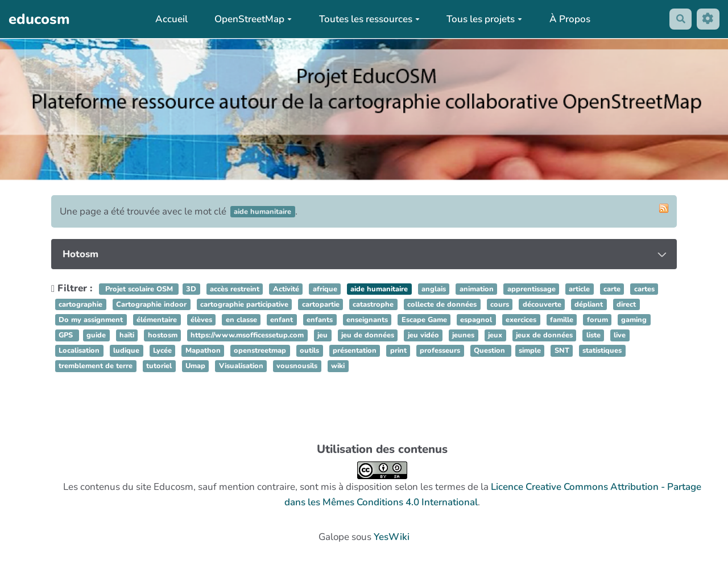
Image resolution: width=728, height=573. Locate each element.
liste (593, 335)
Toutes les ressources (367, 19)
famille (562, 320)
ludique (126, 351)
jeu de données (368, 335)
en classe (241, 320)
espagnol (476, 320)
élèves (201, 320)
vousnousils (297, 366)
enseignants (367, 320)
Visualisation (241, 366)
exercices (521, 320)
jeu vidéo (423, 335)
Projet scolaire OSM (139, 289)
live (620, 335)
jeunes (463, 335)
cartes (644, 289)
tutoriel (159, 366)
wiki (338, 366)
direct (626, 304)
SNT (562, 351)
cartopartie (321, 304)
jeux (495, 335)
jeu (322, 335)
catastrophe (373, 304)
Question (491, 351)
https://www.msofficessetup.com (247, 335)
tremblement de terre (96, 366)
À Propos (568, 19)
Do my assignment (91, 320)
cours (500, 304)
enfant (282, 320)
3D (191, 289)
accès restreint (235, 289)
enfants (320, 320)
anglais (434, 289)
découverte (542, 304)
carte (612, 289)
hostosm (163, 335)
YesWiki (392, 537)
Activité (286, 289)
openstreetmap (260, 351)
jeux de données (544, 335)
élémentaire (157, 320)
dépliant (589, 304)
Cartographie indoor (151, 304)
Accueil (169, 19)
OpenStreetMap (251, 19)
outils (309, 351)
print (398, 351)
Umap (195, 366)
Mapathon (203, 351)
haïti (127, 335)
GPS (67, 335)
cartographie (80, 304)
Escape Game (424, 320)
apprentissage (531, 289)
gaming (634, 320)
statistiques (602, 351)
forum (597, 320)
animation (477, 289)
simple (530, 351)
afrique (325, 289)
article (579, 289)
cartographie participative (244, 304)
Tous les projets (483, 19)
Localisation (79, 351)
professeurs (440, 351)
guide (96, 335)
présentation (355, 351)
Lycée (162, 351)
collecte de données (442, 304)
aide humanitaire (379, 289)
